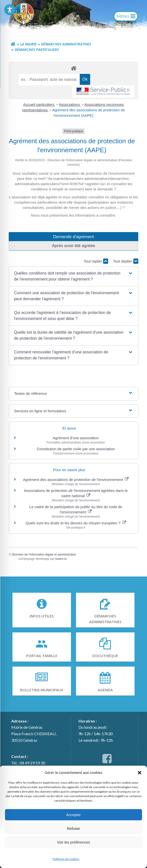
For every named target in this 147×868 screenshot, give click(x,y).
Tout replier (96, 261)
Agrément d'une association (76, 438)
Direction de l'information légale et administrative (44, 555)
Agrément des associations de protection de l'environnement (76, 480)
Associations (70, 104)
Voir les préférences (74, 842)
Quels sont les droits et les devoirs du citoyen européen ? (76, 523)
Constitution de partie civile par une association (76, 449)
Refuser (74, 828)
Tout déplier (126, 261)
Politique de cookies (66, 859)
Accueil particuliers (39, 104)
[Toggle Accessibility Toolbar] (10, 10)
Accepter (73, 815)
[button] (140, 772)
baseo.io (61, 559)
